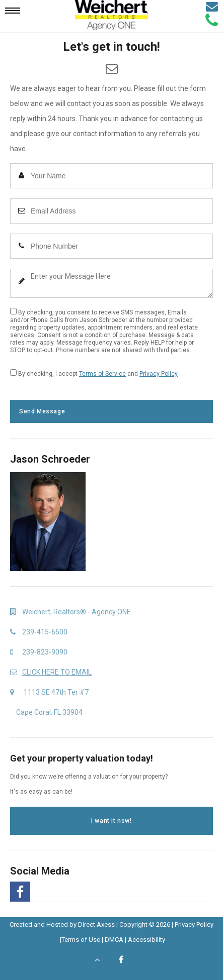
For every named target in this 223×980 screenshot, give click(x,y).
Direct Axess (96, 924)
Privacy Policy (159, 374)
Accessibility (146, 940)
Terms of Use (81, 940)
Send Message (42, 411)
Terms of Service (102, 374)
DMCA (114, 940)
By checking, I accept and (94, 373)
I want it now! (111, 821)
